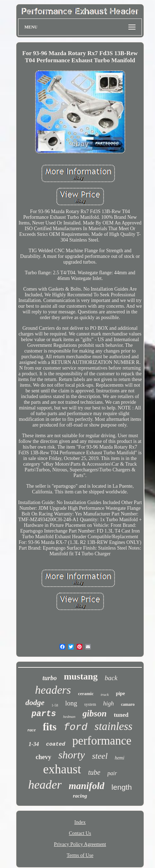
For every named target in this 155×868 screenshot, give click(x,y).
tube (94, 772)
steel (100, 756)
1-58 (55, 705)
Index (80, 822)
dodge (35, 702)
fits (50, 727)
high (109, 703)
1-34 (34, 744)
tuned (121, 715)
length (121, 787)
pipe (121, 694)
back (111, 678)
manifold (87, 786)
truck (105, 694)
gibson (95, 713)
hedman (69, 716)
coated (56, 744)
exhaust (62, 769)
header (45, 785)
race (32, 730)
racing (80, 796)
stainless (114, 726)
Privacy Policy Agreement (80, 844)
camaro (128, 704)
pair (112, 773)
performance (102, 741)
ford (75, 727)
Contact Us (80, 833)
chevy (43, 757)
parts (44, 714)
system (90, 704)
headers (53, 690)
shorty (71, 755)
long (71, 703)
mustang (81, 676)
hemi (119, 758)
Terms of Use (80, 855)
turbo (50, 678)
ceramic (86, 694)
